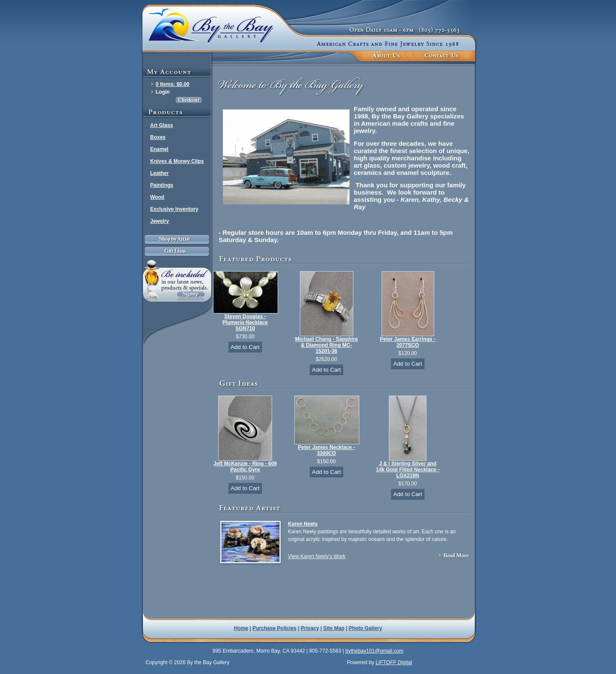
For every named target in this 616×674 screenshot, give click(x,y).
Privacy (310, 628)
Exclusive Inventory (174, 209)
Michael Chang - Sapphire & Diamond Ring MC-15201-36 (327, 345)
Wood (157, 197)
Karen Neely (303, 524)
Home (241, 628)
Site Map (334, 628)
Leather (159, 173)
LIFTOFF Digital (394, 662)
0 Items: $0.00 (173, 84)
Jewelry (160, 221)
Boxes (158, 137)
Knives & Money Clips (177, 161)
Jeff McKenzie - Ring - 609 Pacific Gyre (245, 467)
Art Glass (161, 125)
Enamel (159, 149)
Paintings (162, 185)
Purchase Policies (274, 628)
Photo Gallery (365, 628)
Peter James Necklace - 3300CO (326, 450)
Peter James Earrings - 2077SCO (408, 342)
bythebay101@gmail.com (374, 651)
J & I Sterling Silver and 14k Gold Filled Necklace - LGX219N (408, 470)
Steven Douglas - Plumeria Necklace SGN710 (245, 322)
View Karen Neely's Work (317, 556)
